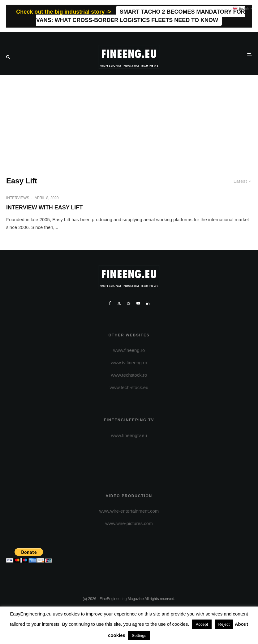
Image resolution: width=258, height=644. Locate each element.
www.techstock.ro (129, 375)
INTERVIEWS (18, 198)
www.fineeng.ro (129, 350)
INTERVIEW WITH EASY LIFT (44, 208)
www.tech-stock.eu (129, 387)
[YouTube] (138, 303)
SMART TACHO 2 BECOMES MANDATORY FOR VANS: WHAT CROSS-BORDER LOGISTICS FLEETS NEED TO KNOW (141, 16)
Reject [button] (224, 624)
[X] (119, 303)
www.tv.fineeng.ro (129, 363)
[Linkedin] (148, 303)
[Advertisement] (129, 121)
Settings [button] (139, 635)
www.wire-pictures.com (129, 523)
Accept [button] (202, 624)
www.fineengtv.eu (129, 435)
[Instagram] (129, 303)
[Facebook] (110, 303)
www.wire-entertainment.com (129, 511)
